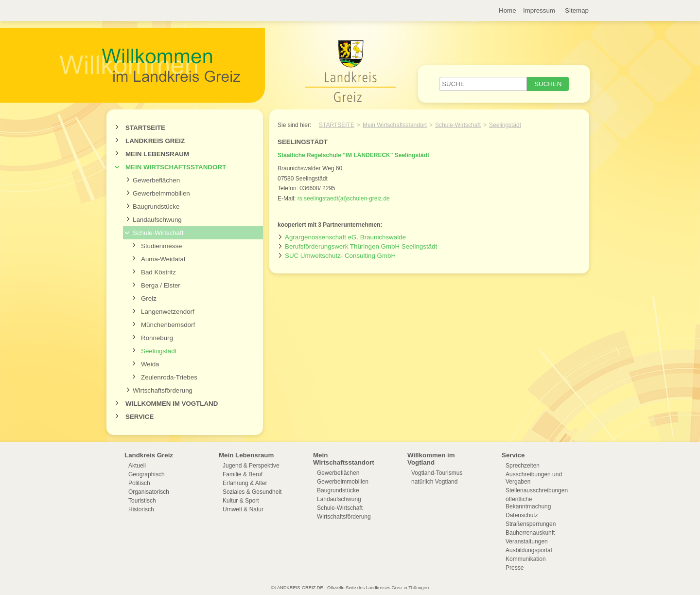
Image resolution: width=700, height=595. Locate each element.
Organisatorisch (149, 492)
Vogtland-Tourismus (437, 473)
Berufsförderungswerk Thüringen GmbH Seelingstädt (361, 246)
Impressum (539, 10)
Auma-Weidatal (163, 259)
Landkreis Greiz (155, 141)
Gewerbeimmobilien (161, 193)
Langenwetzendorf (168, 312)
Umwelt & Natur (243, 509)
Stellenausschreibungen (537, 490)
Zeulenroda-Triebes (169, 377)
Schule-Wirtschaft (158, 233)
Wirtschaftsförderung (163, 390)
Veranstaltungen (527, 541)
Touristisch (142, 501)
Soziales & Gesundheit (252, 492)
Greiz (149, 298)
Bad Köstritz (158, 272)
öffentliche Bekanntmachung (528, 503)
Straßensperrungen (531, 524)
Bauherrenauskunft (530, 533)
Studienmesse (161, 246)
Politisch (139, 483)
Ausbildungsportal (529, 550)
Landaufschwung (157, 220)
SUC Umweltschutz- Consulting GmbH (340, 256)
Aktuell (137, 466)
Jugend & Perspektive (251, 466)
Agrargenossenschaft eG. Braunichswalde (345, 237)
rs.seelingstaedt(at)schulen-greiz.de (344, 198)
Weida (150, 364)
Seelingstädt (159, 351)
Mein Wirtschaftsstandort (176, 167)
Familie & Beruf (243, 474)
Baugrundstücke (156, 207)
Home (507, 10)
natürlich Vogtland (434, 482)
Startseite (145, 128)
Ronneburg (157, 338)
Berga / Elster (161, 285)
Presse (515, 568)
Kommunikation (526, 559)
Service (140, 417)
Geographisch (147, 474)
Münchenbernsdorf (168, 325)
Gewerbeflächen (156, 180)
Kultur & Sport (241, 501)
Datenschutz (522, 515)
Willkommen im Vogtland (172, 404)
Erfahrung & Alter (245, 483)
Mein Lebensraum (157, 154)
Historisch (141, 509)
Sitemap (577, 10)
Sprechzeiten (523, 466)
